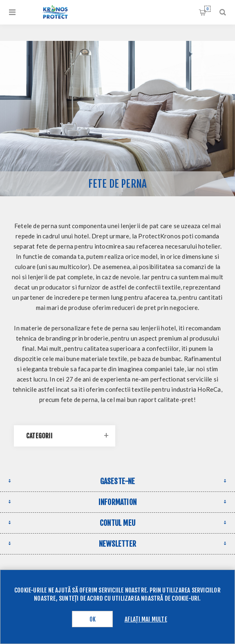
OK (93, 619)
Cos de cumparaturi (207, 9)
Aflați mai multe (146, 619)
